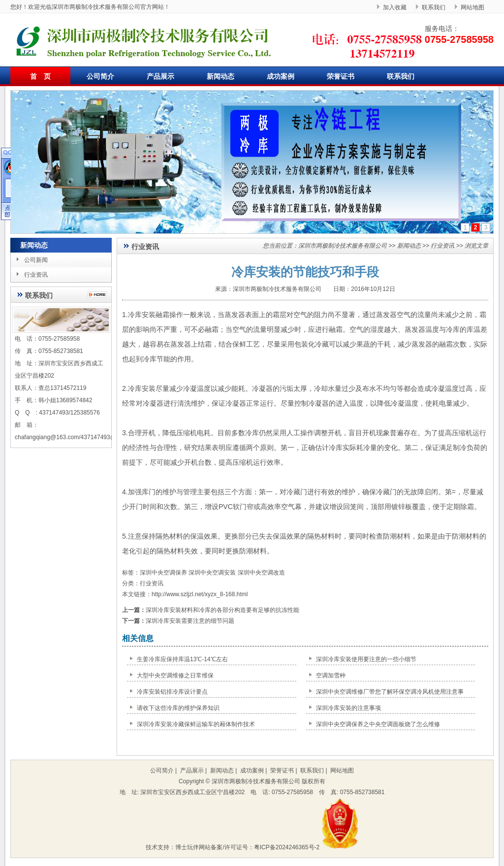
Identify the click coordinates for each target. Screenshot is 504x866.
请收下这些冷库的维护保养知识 (178, 708)
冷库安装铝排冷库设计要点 (172, 692)
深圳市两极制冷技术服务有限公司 (343, 246)
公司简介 (100, 76)
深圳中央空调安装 (212, 573)
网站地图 (472, 7)
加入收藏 (395, 7)
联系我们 (434, 7)
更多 (100, 295)
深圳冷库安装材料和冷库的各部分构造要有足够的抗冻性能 (222, 610)
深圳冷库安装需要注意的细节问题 (190, 621)
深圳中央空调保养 (163, 573)
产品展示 (160, 76)
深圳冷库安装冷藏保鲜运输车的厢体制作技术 (196, 724)
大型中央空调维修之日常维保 (175, 675)
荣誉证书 (341, 76)
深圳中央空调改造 (261, 573)
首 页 (40, 76)
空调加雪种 (331, 675)
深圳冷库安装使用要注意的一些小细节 (366, 659)
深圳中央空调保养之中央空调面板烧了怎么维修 (378, 724)
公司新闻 (36, 260)
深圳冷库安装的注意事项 (348, 708)
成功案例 (281, 76)
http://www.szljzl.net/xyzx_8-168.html (200, 594)
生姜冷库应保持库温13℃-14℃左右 (182, 659)
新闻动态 (220, 76)
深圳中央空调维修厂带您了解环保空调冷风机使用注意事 (390, 692)
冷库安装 (142, 315)
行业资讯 (36, 275)
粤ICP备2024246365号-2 (287, 847)
